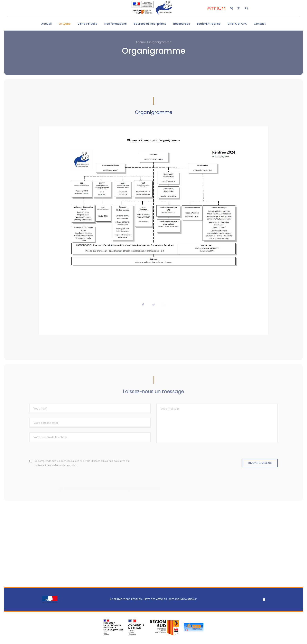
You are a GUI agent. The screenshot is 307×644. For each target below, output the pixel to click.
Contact (260, 24)
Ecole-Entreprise (209, 24)
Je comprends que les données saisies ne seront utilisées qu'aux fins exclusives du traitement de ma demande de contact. (82, 463)
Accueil (47, 24)
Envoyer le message (260, 463)
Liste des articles (156, 599)
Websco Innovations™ (183, 599)
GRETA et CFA (237, 24)
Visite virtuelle (87, 24)
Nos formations (116, 24)
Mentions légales (130, 599)
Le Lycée (65, 24)
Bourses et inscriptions (150, 24)
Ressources (182, 24)
